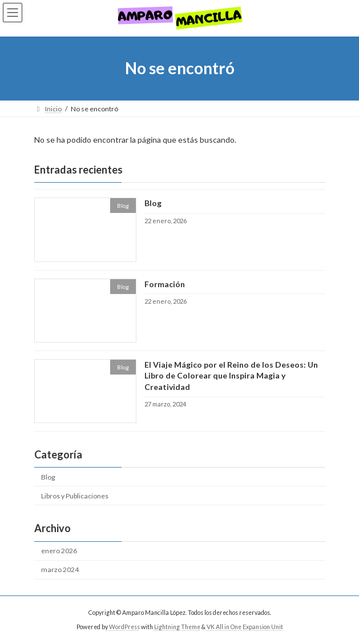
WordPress (124, 626)
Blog (152, 203)
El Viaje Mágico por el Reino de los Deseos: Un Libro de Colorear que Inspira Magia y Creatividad (231, 376)
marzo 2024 (60, 569)
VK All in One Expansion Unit (245, 626)
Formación (164, 283)
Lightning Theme (177, 626)
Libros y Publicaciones (75, 496)
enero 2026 (59, 551)
